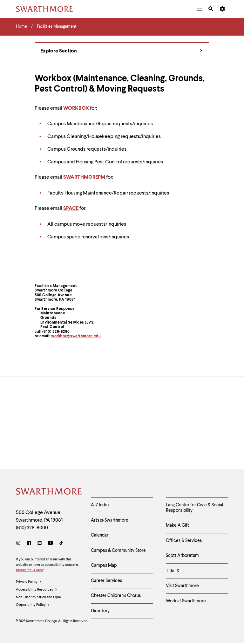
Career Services (106, 581)
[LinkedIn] (40, 544)
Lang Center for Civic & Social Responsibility (194, 508)
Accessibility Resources (37, 590)
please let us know (30, 570)
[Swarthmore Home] (49, 492)
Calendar (100, 536)
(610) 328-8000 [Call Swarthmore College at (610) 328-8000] (32, 528)
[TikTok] (61, 544)
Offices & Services (184, 541)
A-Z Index (100, 505)
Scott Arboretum (182, 556)
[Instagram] (20, 544)
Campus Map (104, 566)
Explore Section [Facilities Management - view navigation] (121, 51)
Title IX (173, 571)
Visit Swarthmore (182, 586)
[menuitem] (200, 9)
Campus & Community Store (118, 551)
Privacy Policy (29, 582)
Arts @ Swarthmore (110, 520)
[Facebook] (29, 544)
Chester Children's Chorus (116, 596)
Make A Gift (177, 526)
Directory (100, 612)
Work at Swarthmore (186, 602)
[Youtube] (50, 544)
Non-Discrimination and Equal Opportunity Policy (39, 603)
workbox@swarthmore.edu (76, 336)
